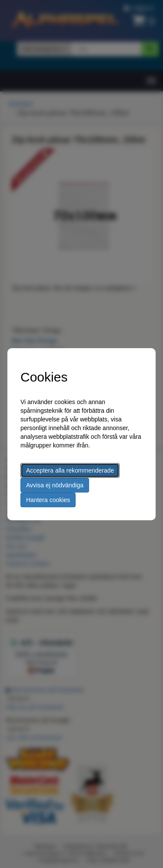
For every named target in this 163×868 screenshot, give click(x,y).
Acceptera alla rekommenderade (70, 470)
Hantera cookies (48, 500)
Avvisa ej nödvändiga (55, 485)
